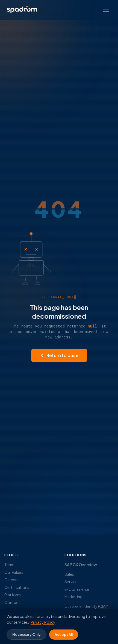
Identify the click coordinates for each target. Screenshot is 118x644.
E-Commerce (77, 589)
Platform (13, 595)
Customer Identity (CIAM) (87, 606)
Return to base (59, 355)
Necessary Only (26, 634)
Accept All (64, 634)
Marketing (73, 597)
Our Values (14, 572)
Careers (11, 580)
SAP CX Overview (81, 565)
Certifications (17, 587)
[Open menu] (106, 10)
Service (71, 582)
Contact (12, 602)
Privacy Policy (43, 622)
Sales (69, 574)
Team (9, 565)
